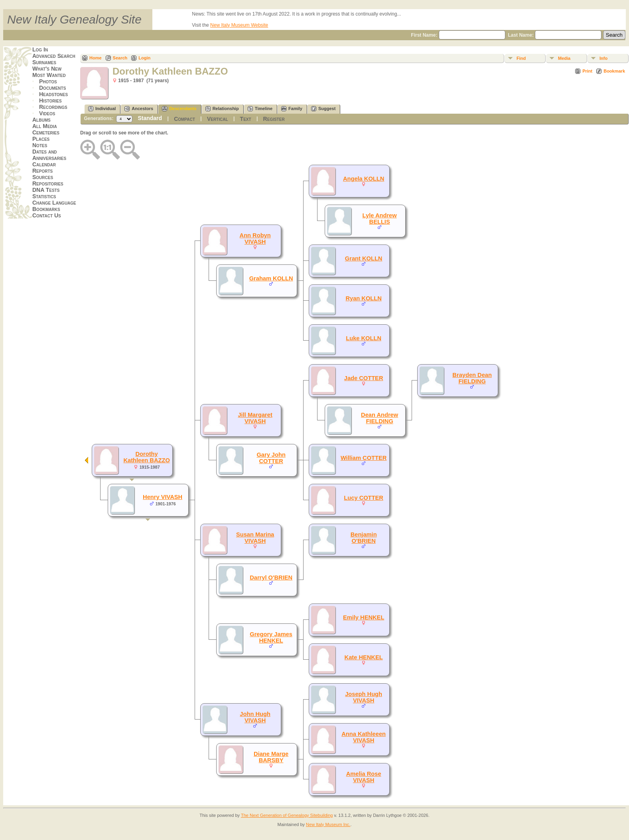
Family (292, 109)
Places (41, 139)
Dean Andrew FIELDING (380, 418)
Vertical (218, 119)
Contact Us (47, 215)
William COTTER (364, 458)
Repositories (48, 183)
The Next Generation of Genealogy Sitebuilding (287, 815)
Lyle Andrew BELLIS (380, 219)
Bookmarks (46, 209)
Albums (41, 120)
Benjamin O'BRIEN (364, 538)
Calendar (44, 164)
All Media (45, 126)
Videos (47, 113)
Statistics (44, 196)
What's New (47, 69)
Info (603, 58)
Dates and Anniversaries (49, 155)
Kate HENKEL (364, 657)
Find (521, 58)
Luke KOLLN (364, 338)
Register (274, 119)
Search (120, 58)
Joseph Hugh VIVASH (364, 697)
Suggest (323, 109)
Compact (184, 119)
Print (587, 71)
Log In (40, 49)
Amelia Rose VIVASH (364, 777)
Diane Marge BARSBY (271, 757)
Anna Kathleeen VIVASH (364, 737)
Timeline (260, 109)
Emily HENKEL (364, 617)
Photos (48, 81)
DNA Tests (46, 190)
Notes (40, 145)
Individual (102, 109)
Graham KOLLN (271, 278)
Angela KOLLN (364, 179)
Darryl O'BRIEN (271, 578)
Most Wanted (49, 75)
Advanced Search (54, 56)
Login (144, 58)
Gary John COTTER (271, 458)
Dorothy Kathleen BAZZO (146, 457)
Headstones (53, 94)
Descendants (179, 109)
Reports (42, 171)
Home (96, 58)
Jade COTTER (364, 378)
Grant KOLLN (364, 258)
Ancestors (139, 109)
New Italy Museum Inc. (328, 824)
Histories (50, 101)
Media (564, 58)
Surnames (44, 62)
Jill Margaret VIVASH (255, 418)
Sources (43, 177)
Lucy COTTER (364, 498)
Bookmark (614, 71)
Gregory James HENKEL (271, 637)
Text (246, 119)
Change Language (54, 203)
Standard (150, 118)
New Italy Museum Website (239, 25)
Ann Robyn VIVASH (255, 239)
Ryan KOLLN (363, 298)
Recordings (53, 107)
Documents (52, 88)
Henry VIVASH (163, 497)
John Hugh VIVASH (255, 717)
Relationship (222, 109)
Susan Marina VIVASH (255, 538)
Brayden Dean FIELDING (472, 378)
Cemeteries (46, 132)
